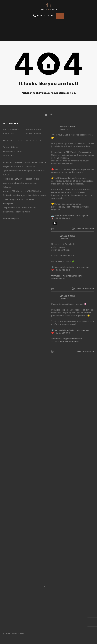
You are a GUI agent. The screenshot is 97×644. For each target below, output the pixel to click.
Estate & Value (68, 127)
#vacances (74, 342)
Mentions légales (11, 219)
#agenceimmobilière (72, 339)
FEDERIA (18, 179)
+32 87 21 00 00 (44, 16)
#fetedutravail (58, 279)
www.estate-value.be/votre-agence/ (72, 215)
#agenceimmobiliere (72, 276)
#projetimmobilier (60, 342)
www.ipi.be (8, 204)
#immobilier (57, 276)
